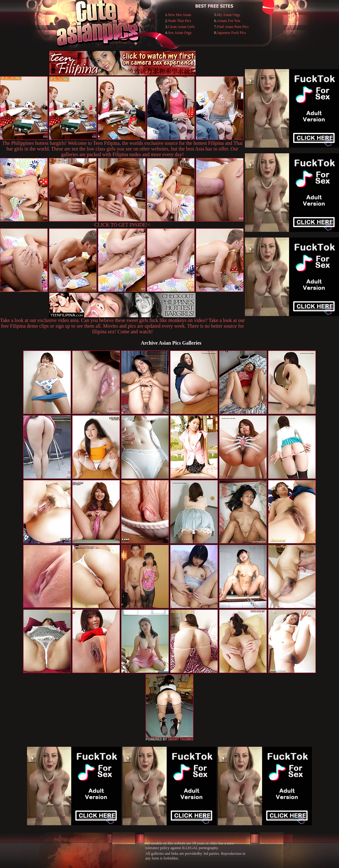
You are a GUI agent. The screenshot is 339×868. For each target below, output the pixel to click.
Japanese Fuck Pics (231, 33)
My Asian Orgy (229, 15)
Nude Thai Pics (180, 21)
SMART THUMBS (181, 739)
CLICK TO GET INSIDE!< (122, 225)
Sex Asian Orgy (180, 33)
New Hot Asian (180, 15)
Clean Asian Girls (181, 27)
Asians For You (229, 21)
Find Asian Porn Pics (233, 27)
